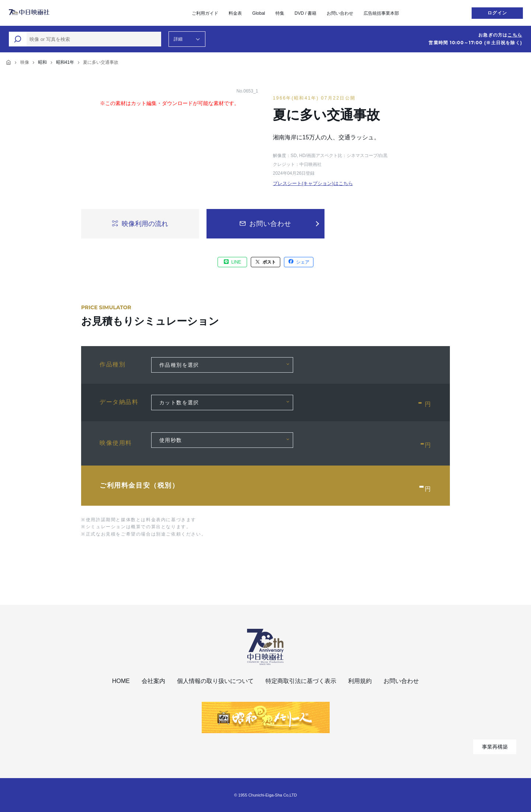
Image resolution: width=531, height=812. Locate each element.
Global (259, 13)
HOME (121, 681)
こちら (515, 35)
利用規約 (360, 681)
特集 (280, 13)
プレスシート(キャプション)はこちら (313, 183)
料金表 (235, 13)
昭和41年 (65, 62)
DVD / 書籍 (306, 13)
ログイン (497, 13)
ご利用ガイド (205, 13)
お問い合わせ (340, 13)
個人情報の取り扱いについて (215, 681)
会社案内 (153, 681)
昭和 (42, 62)
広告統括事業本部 (381, 13)
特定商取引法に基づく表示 (301, 681)
